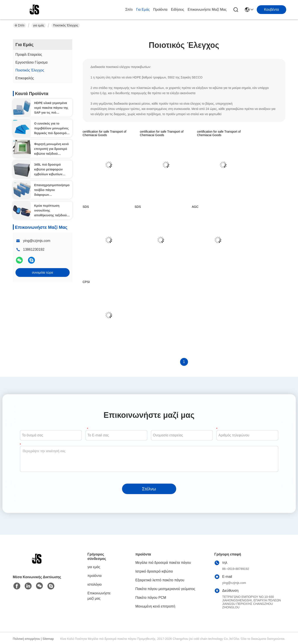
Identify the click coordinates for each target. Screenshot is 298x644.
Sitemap (48, 639)
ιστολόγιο (95, 584)
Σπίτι (129, 10)
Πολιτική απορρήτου (27, 639)
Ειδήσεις (177, 10)
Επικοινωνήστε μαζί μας (207, 10)
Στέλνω (149, 489)
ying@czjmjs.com (37, 241)
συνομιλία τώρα (42, 273)
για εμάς (143, 10)
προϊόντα (160, 10)
